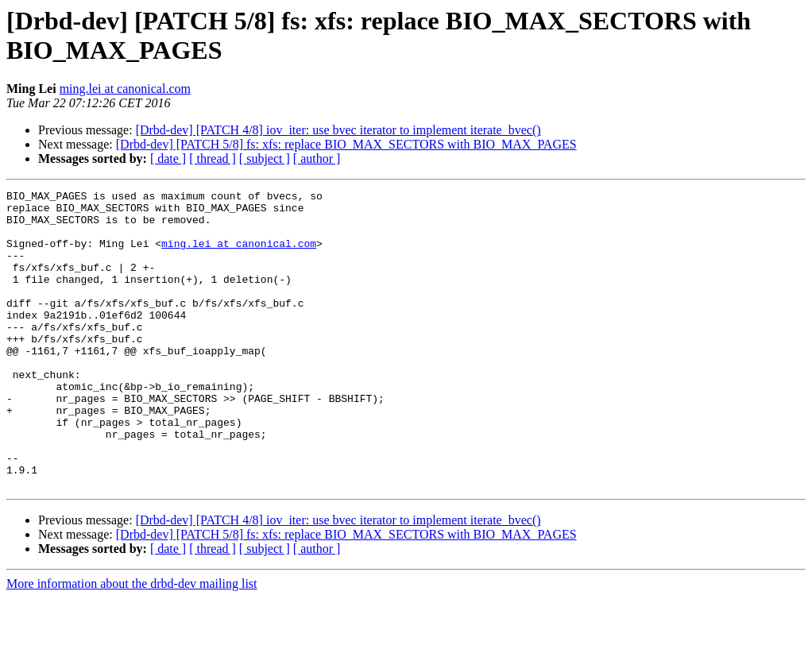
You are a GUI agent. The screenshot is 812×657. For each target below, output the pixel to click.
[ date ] (168, 158)
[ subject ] (265, 158)
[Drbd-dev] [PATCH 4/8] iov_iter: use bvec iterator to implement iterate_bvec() (338, 130)
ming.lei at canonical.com (125, 89)
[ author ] (317, 158)
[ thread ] (213, 158)
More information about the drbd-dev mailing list (132, 643)
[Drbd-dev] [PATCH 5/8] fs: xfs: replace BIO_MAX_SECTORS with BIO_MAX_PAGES (346, 144)
